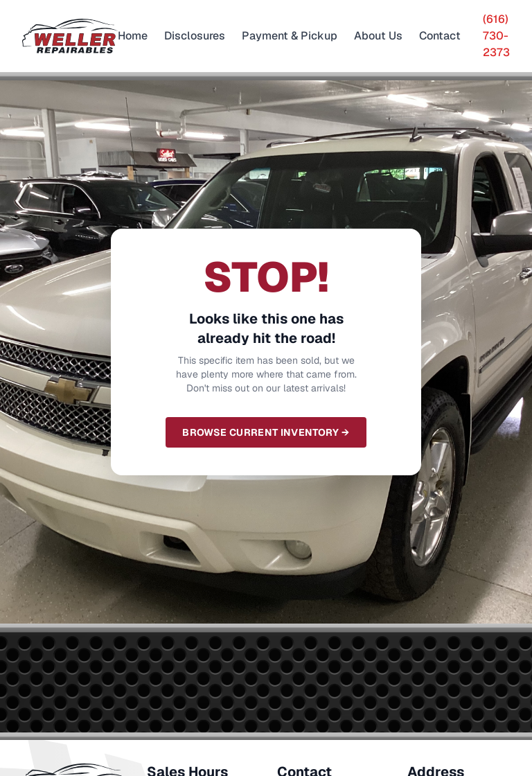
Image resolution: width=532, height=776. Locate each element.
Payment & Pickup (290, 36)
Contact (440, 36)
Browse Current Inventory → (266, 432)
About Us (378, 36)
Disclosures (195, 36)
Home (133, 36)
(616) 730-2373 (496, 36)
